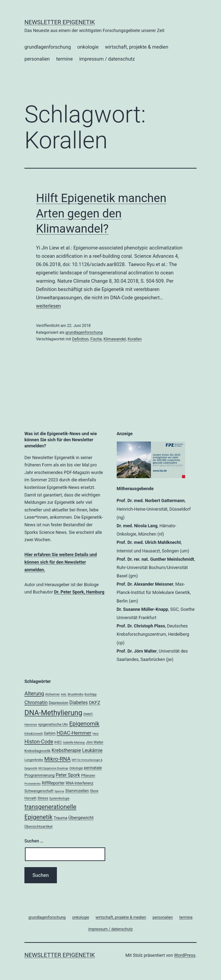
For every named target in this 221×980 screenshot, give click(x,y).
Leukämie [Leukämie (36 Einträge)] (92, 750)
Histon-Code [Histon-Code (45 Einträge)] (39, 742)
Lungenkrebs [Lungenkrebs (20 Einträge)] (34, 760)
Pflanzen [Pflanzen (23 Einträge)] (88, 775)
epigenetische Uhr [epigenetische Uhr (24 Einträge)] (53, 724)
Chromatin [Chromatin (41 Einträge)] (36, 702)
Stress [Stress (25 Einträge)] (43, 798)
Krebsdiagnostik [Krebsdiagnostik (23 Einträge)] (37, 751)
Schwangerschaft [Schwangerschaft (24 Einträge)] (39, 791)
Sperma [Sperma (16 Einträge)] (59, 791)
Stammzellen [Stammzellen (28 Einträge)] (77, 791)
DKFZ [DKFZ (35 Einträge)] (95, 703)
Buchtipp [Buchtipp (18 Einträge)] (90, 694)
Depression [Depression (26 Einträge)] (58, 703)
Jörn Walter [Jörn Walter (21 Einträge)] (95, 742)
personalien (37, 59)
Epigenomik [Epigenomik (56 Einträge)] (84, 724)
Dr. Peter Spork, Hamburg (79, 592)
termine (64, 59)
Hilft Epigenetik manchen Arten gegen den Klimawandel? (101, 213)
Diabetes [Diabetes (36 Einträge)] (79, 703)
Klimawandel (115, 339)
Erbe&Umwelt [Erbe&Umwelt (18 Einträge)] (34, 734)
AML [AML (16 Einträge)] (64, 694)
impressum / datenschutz (107, 59)
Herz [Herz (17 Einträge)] (96, 734)
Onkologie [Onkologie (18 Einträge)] (76, 768)
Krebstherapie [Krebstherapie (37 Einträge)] (66, 750)
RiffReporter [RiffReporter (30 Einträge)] (53, 783)
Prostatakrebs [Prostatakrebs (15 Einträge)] (32, 784)
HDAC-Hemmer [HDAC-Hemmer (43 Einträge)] (74, 733)
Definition (80, 339)
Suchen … (34, 841)
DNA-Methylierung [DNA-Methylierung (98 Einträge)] (53, 713)
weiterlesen (49, 306)
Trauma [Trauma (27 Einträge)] (61, 818)
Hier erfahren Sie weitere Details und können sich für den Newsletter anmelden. (61, 562)
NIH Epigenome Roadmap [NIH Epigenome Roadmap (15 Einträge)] (53, 768)
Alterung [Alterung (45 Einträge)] (34, 694)
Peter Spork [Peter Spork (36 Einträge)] (68, 775)
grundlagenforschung (48, 47)
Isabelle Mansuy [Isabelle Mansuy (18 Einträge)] (74, 742)
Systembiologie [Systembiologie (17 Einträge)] (59, 798)
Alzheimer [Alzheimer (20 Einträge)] (53, 694)
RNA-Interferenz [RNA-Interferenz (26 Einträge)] (79, 783)
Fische (96, 339)
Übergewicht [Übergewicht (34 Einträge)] (81, 818)
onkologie (88, 47)
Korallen (135, 339)
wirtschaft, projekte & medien (137, 47)
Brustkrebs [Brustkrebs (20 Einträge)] (76, 694)
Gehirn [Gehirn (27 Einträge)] (50, 733)
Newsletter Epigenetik (60, 22)
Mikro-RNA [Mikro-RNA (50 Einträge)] (57, 759)
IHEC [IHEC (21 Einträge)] (58, 742)
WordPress (185, 955)
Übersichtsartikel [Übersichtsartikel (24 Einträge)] (38, 827)
